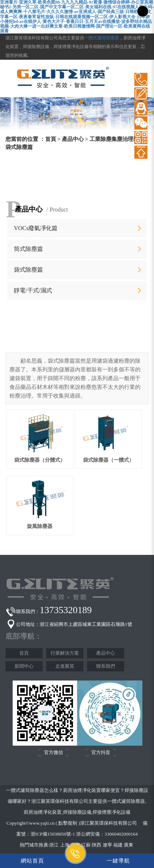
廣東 (129, 845)
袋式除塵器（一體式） (108, 460)
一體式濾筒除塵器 (102, 38)
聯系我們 (106, 666)
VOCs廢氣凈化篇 (36, 228)
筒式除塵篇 (28, 249)
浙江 (54, 845)
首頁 (51, 139)
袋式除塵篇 (28, 270)
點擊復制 (68, 823)
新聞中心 (24, 666)
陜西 (96, 845)
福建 (118, 845)
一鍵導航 (118, 861)
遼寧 (107, 845)
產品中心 (73, 139)
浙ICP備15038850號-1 (53, 834)
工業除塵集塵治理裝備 (117, 139)
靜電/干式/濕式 (33, 290)
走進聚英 (65, 666)
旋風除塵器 (40, 526)
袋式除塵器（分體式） (40, 460)
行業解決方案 (65, 653)
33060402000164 (121, 834)
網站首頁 (32, 861)
